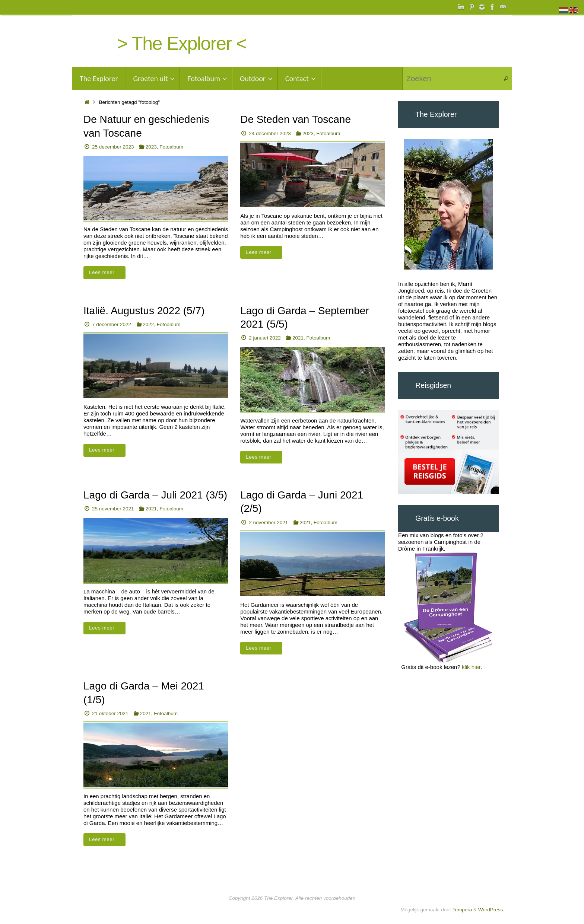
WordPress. (491, 910)
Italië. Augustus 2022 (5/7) (144, 311)
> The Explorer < (182, 44)
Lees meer (106, 272)
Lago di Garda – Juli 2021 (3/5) (155, 495)
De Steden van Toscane (296, 119)
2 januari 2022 (265, 338)
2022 (148, 324)
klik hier (471, 667)
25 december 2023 (113, 147)
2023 (151, 147)
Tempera (462, 910)
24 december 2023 (270, 133)
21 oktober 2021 (110, 713)
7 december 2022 (112, 324)
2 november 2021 (268, 522)
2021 (298, 338)
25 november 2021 (113, 509)
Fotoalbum (171, 147)
